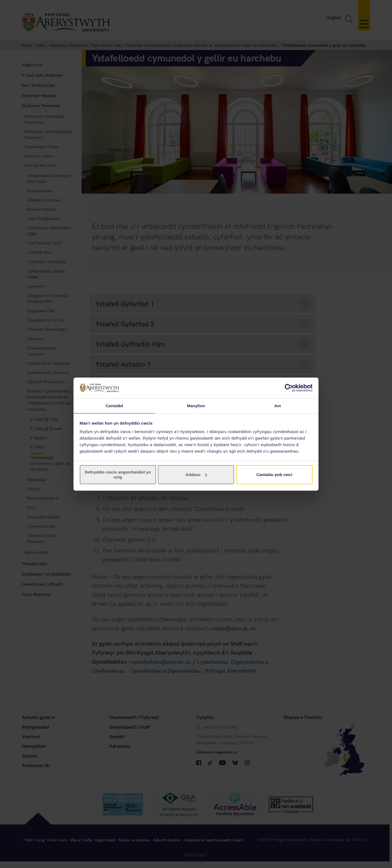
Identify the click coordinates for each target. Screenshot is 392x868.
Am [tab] (278, 405)
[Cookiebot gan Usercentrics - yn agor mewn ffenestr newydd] (289, 388)
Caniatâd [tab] (114, 405)
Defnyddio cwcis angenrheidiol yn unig (118, 475)
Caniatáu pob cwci (274, 475)
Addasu (196, 475)
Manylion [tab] (196, 405)
